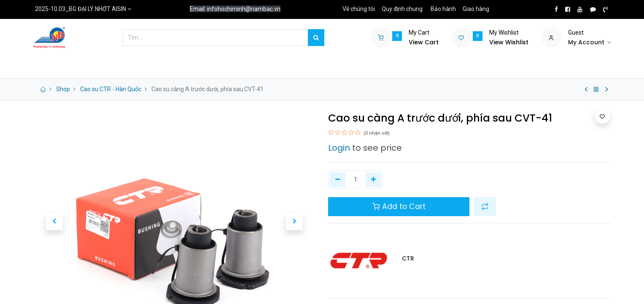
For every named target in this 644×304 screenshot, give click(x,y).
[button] (54, 222)
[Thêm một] (373, 180)
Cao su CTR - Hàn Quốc (111, 89)
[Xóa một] (338, 180)
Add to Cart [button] (399, 206)
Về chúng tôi (359, 9)
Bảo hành (443, 9)
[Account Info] (590, 43)
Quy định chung (402, 9)
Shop (63, 89)
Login (339, 148)
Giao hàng (476, 9)
